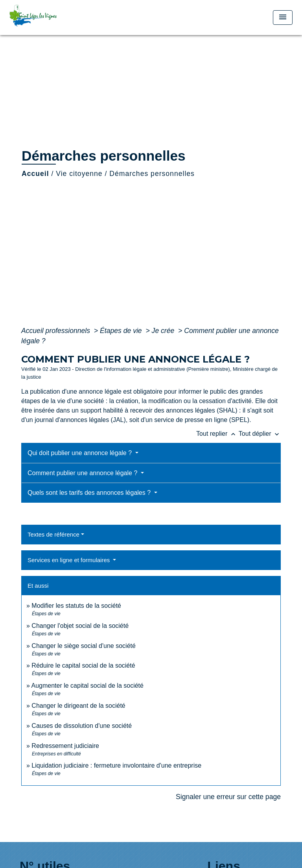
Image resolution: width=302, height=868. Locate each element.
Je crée (164, 331)
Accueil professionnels (57, 331)
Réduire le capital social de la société (83, 665)
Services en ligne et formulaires (69, 560)
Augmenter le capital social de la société (87, 686)
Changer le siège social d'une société (84, 646)
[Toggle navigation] (283, 18)
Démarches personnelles (152, 174)
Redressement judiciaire (65, 746)
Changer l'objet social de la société (80, 626)
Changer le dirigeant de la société (78, 706)
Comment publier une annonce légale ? (83, 473)
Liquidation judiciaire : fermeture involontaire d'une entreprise (116, 765)
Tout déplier (260, 434)
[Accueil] (39, 18)
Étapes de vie (122, 331)
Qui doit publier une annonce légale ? (81, 453)
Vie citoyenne (79, 174)
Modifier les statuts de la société (76, 606)
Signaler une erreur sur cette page (228, 797)
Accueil (35, 174)
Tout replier (217, 434)
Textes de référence (53, 534)
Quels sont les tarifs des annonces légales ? (90, 493)
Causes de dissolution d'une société (82, 726)
